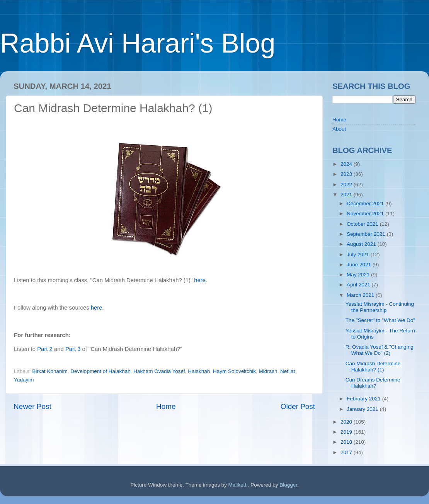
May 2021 (359, 275)
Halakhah (199, 371)
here (200, 280)
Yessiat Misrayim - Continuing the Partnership (380, 307)
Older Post (298, 406)
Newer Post (32, 406)
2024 (347, 164)
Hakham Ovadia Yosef (159, 371)
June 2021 (360, 265)
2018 (347, 442)
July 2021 (359, 255)
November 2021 (366, 214)
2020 (347, 422)
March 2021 (361, 295)
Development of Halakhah (100, 371)
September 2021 (367, 234)
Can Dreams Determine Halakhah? (373, 383)
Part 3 (73, 349)
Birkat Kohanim (50, 371)
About (339, 129)
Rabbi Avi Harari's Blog (138, 43)
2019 (347, 432)
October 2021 (363, 224)
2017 (347, 452)
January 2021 (363, 409)
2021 (347, 195)
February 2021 (364, 399)
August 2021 (362, 244)
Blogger (288, 485)
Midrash (268, 371)
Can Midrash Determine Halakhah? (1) (373, 367)
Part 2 (45, 349)
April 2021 (359, 285)
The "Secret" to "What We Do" (380, 320)
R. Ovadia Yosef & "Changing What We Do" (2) (380, 350)
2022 (347, 185)
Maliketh (238, 485)
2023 (347, 174)
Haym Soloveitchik (234, 371)
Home (166, 406)
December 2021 (366, 203)
